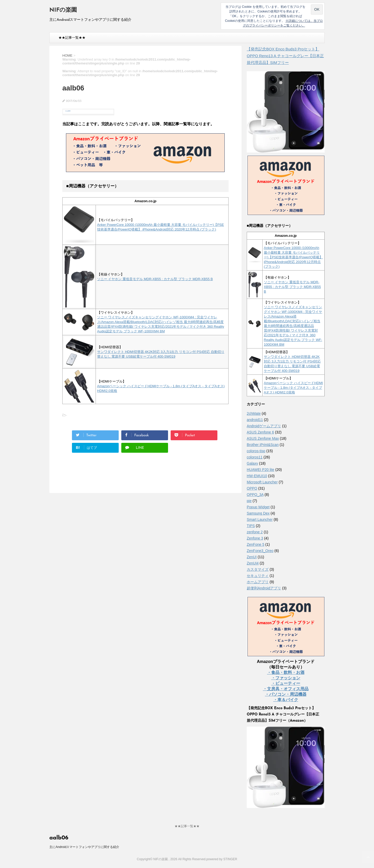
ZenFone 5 (256, 544)
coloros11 (255, 457)
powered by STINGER (222, 859)
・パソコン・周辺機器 (286, 694)
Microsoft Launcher (262, 482)
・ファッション (286, 678)
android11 (255, 420)
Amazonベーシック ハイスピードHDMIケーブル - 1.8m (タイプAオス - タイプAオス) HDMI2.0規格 (293, 388)
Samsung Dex (258, 513)
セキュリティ (258, 576)
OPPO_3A (255, 495)
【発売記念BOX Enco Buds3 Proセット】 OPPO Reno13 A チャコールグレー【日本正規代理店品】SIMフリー (285, 56)
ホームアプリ (258, 582)
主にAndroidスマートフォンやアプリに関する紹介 (84, 847)
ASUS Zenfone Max (263, 438)
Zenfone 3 (255, 538)
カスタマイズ (258, 569)
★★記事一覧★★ (72, 38)
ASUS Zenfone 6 (260, 432)
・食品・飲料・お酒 (286, 672)
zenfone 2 (255, 532)
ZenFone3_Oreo (260, 551)
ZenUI (252, 557)
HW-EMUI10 (257, 476)
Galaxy (252, 463)
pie (249, 501)
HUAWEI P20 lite (261, 470)
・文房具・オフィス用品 (286, 689)
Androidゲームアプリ (264, 426)
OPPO (252, 488)
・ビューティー (286, 683)
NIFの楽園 (63, 10)
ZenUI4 (253, 563)
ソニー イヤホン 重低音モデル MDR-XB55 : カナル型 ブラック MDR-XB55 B (155, 279)
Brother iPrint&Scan (263, 445)
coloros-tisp (256, 451)
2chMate (254, 413)
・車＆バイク (286, 700)
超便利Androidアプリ (264, 588)
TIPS (251, 526)
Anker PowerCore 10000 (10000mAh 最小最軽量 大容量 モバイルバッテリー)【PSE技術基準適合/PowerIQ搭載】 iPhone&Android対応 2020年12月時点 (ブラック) (293, 257)
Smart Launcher (260, 520)
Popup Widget (258, 507)
